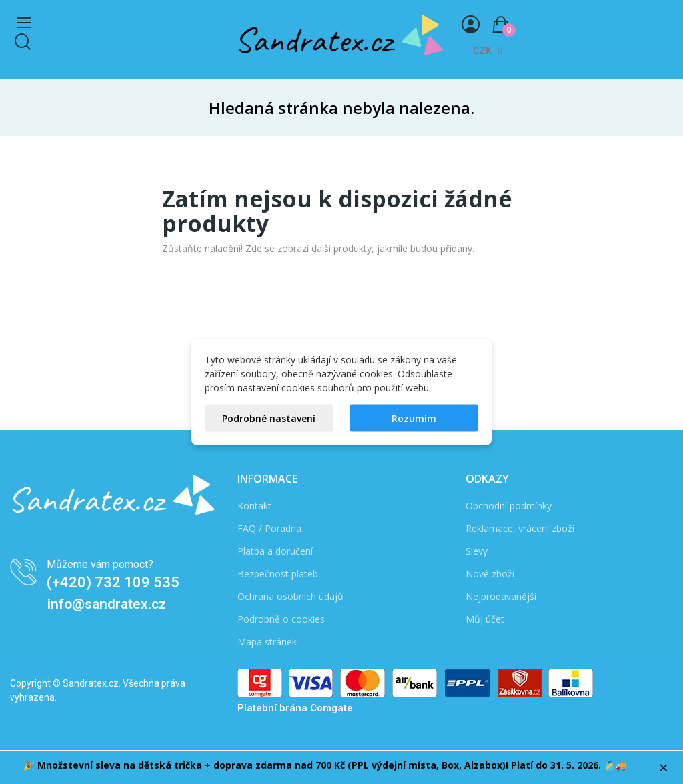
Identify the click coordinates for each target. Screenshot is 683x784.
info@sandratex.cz (107, 604)
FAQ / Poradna (269, 528)
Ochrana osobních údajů (290, 596)
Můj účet (485, 619)
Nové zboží (490, 574)
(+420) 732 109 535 (113, 582)
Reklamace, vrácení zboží (520, 528)
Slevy (477, 551)
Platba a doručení (275, 551)
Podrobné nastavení (269, 418)
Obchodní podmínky (509, 506)
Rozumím (414, 418)
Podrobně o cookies (281, 619)
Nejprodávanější (501, 596)
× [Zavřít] (664, 767)
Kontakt (254, 506)
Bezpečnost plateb (278, 574)
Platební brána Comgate (295, 708)
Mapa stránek (267, 642)
